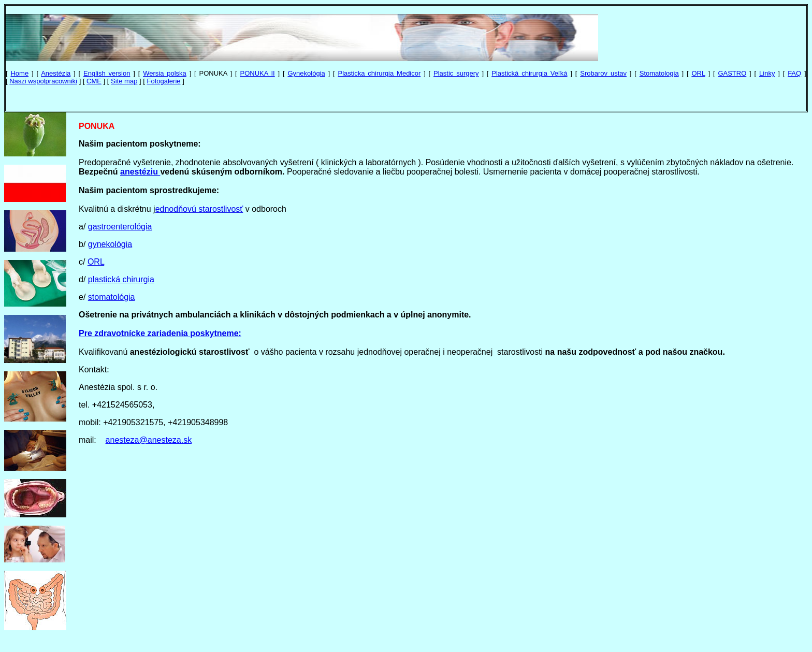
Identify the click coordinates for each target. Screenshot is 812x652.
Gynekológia (306, 73)
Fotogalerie (164, 81)
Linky (767, 73)
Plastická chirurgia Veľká (529, 73)
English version (107, 73)
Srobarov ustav (603, 73)
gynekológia (110, 244)
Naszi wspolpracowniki (43, 81)
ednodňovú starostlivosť (199, 209)
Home (19, 73)
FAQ (794, 73)
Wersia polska (165, 73)
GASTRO (732, 73)
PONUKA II (257, 73)
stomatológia (112, 297)
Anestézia (56, 73)
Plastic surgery (456, 73)
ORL (698, 73)
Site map (124, 81)
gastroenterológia (120, 227)
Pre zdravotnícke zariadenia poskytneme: (160, 333)
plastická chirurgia (121, 279)
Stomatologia (659, 73)
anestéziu (140, 172)
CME (94, 81)
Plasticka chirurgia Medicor (380, 73)
